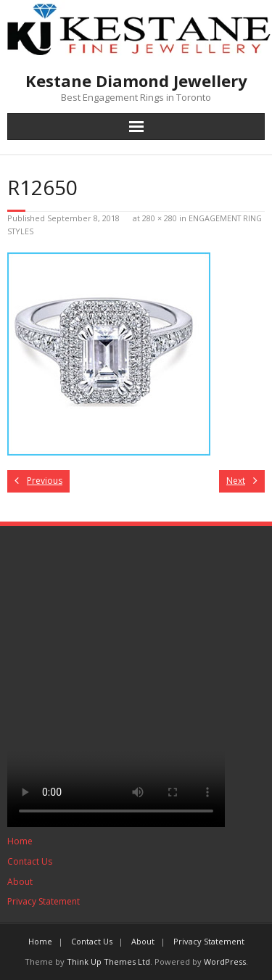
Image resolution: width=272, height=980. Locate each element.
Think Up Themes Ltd (108, 962)
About (20, 882)
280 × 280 (160, 218)
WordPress (225, 962)
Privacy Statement (44, 901)
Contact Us (30, 861)
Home (20, 841)
